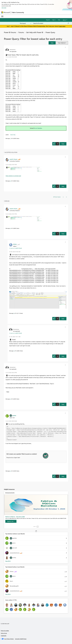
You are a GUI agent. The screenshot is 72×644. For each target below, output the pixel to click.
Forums (21, 32)
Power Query (50, 32)
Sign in (54, 20)
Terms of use (4, 633)
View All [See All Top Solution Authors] (8, 561)
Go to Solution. (38, 128)
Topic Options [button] (61, 43)
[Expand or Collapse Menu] (2, 16)
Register (48, 20)
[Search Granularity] (25, 23)
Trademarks (4, 636)
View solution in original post (13, 176)
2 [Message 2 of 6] (10, 471)
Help (59, 20)
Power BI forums (10, 32)
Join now (4, 8)
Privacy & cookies (5, 631)
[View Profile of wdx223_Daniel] (13, 159)
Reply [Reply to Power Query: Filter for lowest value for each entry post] (63, 144)
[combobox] (51, 23)
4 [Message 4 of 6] (10, 181)
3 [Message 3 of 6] (10, 399)
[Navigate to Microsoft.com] (6, 12)
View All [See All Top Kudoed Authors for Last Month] (8, 594)
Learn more (62, 26)
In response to (15, 248)
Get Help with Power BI (35, 32)
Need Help (13, 135)
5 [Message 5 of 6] (14, 351)
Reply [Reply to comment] (63, 186)
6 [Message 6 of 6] (14, 313)
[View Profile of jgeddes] (14, 415)
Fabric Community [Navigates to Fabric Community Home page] (18, 12)
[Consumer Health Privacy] (21, 639)
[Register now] (11, 521)
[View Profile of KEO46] (15, 244)
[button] (52, 43)
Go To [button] (64, 20)
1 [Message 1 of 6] (10, 138)
